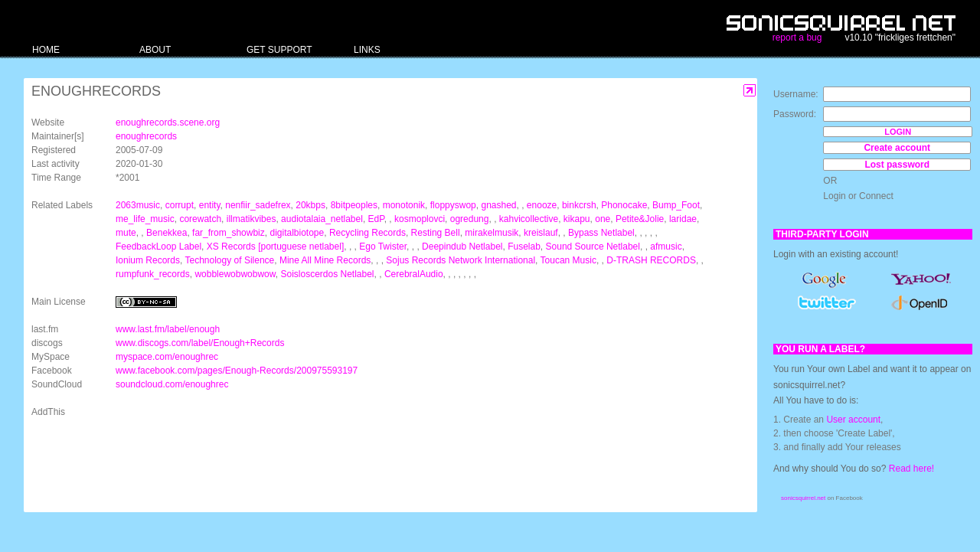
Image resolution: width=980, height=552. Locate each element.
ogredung (470, 219)
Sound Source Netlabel (593, 247)
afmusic (666, 247)
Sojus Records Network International (461, 260)
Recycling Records (367, 233)
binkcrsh (579, 205)
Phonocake (624, 205)
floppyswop (453, 205)
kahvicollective (529, 219)
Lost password (897, 165)
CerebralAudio (414, 274)
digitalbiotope (297, 233)
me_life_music (145, 219)
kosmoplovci (420, 219)
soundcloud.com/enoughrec (172, 384)
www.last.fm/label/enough (168, 329)
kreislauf (541, 233)
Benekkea (167, 233)
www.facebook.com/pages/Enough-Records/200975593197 (237, 371)
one (603, 219)
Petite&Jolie (640, 219)
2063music (138, 205)
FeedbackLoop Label (158, 247)
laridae (683, 219)
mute (126, 233)
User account (853, 420)
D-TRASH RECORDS (651, 260)
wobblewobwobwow (235, 274)
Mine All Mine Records (325, 260)
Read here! (911, 469)
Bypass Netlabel (601, 233)
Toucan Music (568, 260)
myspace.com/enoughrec (167, 357)
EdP (376, 219)
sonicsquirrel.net (803, 498)
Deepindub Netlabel (462, 247)
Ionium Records (148, 260)
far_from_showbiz (229, 233)
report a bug (797, 38)
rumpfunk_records (153, 274)
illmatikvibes (252, 219)
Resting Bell (436, 233)
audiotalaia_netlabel (322, 219)
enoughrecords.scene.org (168, 122)
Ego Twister (383, 247)
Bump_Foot (676, 205)
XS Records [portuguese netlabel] (275, 247)
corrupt (180, 205)
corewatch (200, 219)
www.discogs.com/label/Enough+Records (200, 343)
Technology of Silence (230, 260)
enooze (542, 205)
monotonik (404, 205)
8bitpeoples (354, 205)
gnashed (498, 205)
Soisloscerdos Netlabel (327, 274)
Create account (897, 148)
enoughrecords (146, 136)
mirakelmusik (492, 233)
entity (210, 205)
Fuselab (524, 247)
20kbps (310, 205)
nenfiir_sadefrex (258, 205)
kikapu (577, 219)
